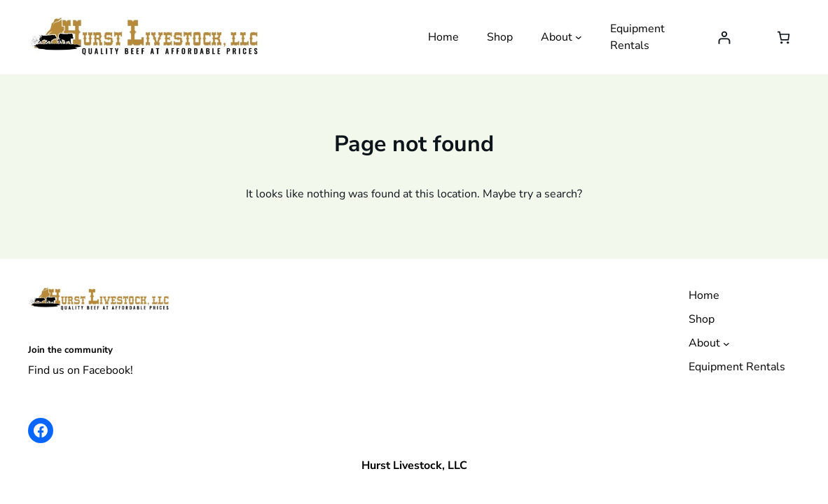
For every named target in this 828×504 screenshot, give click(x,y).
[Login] (724, 37)
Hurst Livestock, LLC (414, 465)
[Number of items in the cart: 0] (784, 37)
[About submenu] (579, 37)
